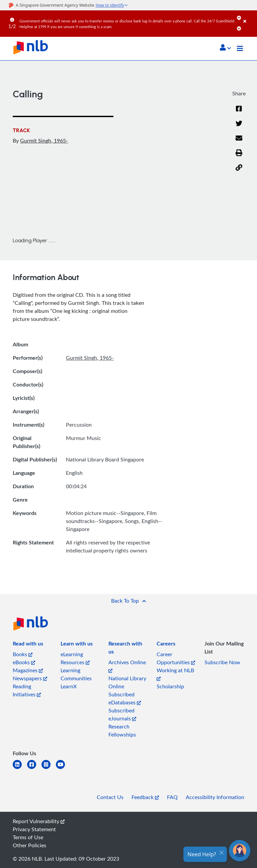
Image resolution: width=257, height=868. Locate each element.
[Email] (239, 142)
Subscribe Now (222, 662)
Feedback (145, 797)
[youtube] (63, 768)
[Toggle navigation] (240, 49)
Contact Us (110, 797)
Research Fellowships (122, 730)
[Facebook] (239, 113)
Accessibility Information (215, 797)
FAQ (172, 797)
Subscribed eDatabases (125, 698)
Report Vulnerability (39, 821)
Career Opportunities (176, 658)
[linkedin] (20, 768)
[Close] (249, 16)
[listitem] (28, 645)
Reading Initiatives (27, 690)
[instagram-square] (49, 768)
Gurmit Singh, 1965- (44, 141)
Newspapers (30, 678)
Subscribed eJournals (122, 714)
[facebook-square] (34, 768)
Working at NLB (175, 674)
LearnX (69, 686)
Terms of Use (28, 837)
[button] (225, 48)
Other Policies (29, 845)
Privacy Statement (34, 829)
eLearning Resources (75, 658)
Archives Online (127, 666)
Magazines (28, 670)
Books (23, 654)
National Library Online (127, 682)
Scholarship (170, 686)
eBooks (24, 662)
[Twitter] (239, 127)
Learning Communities (76, 674)
